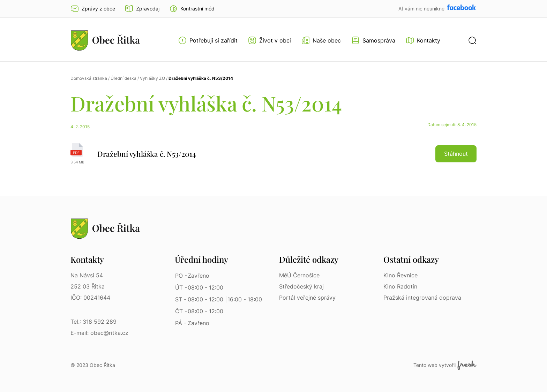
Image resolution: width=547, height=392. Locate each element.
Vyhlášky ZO (152, 78)
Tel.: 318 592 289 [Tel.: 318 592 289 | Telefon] (93, 322)
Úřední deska (123, 78)
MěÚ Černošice (299, 275)
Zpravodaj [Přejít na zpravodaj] (142, 9)
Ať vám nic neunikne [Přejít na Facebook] (422, 9)
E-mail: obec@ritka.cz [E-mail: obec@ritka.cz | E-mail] (99, 333)
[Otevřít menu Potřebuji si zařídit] (208, 40)
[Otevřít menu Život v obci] (269, 40)
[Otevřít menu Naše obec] (321, 40)
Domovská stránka (89, 78)
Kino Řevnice (400, 275)
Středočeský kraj (301, 286)
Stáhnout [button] (456, 154)
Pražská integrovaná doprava (422, 298)
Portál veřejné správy (307, 298)
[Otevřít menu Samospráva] (373, 40)
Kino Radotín (400, 286)
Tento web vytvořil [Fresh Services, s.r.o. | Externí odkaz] (445, 365)
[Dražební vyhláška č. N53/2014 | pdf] (273, 154)
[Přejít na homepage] (105, 40)
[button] (192, 9)
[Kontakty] (423, 40)
